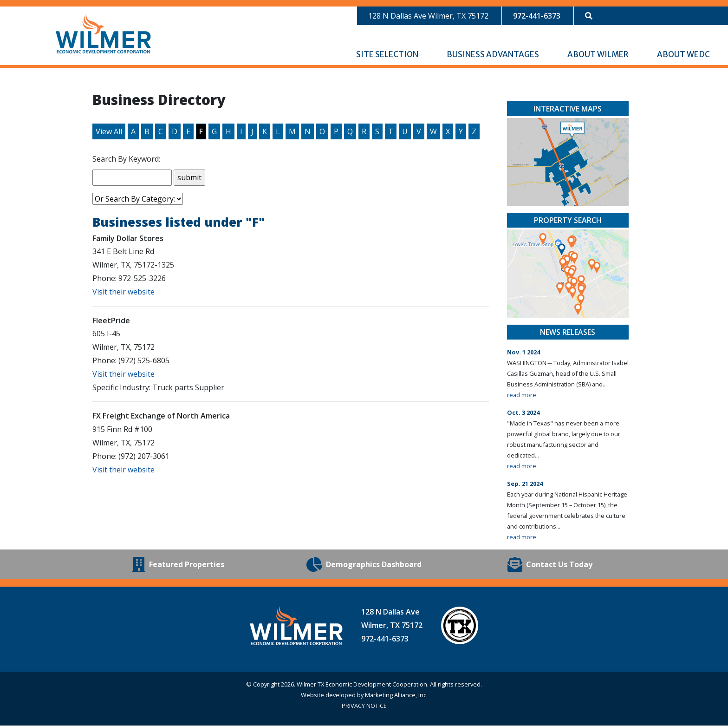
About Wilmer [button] (598, 55)
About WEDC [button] (684, 55)
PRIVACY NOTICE (364, 706)
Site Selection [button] (388, 55)
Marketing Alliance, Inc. (396, 695)
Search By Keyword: (126, 159)
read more (522, 395)
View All (109, 132)
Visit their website (123, 292)
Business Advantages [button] (494, 55)
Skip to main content (0, 8)
